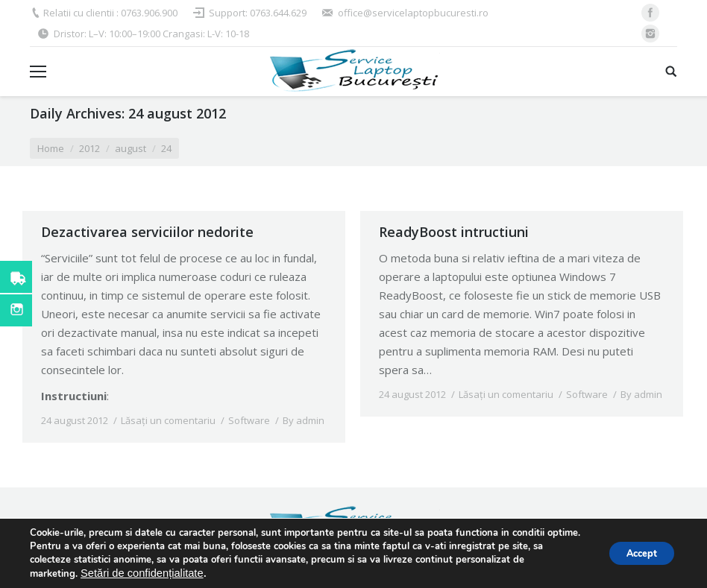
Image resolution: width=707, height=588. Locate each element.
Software (249, 420)
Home (51, 148)
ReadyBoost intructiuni (454, 232)
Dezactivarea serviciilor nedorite (147, 232)
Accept (635, 553)
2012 (89, 148)
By (304, 420)
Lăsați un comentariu (168, 420)
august (131, 148)
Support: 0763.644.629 (258, 13)
